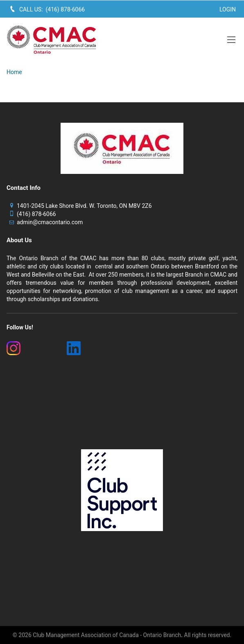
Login (228, 9)
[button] (231, 40)
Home (14, 72)
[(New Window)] (32, 348)
